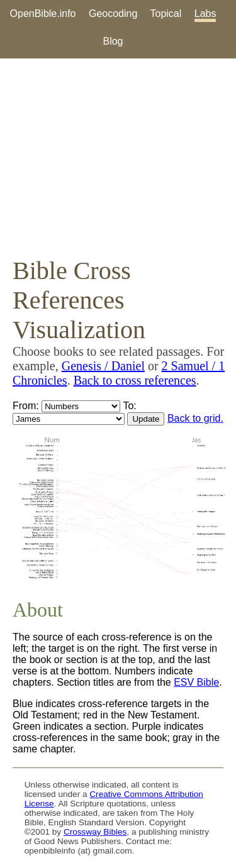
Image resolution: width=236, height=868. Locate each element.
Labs (205, 14)
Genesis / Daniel (103, 366)
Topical (166, 14)
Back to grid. (195, 418)
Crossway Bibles (95, 832)
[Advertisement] (118, 157)
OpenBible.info (43, 14)
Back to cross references (135, 380)
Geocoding (113, 14)
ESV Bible (196, 682)
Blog (113, 41)
